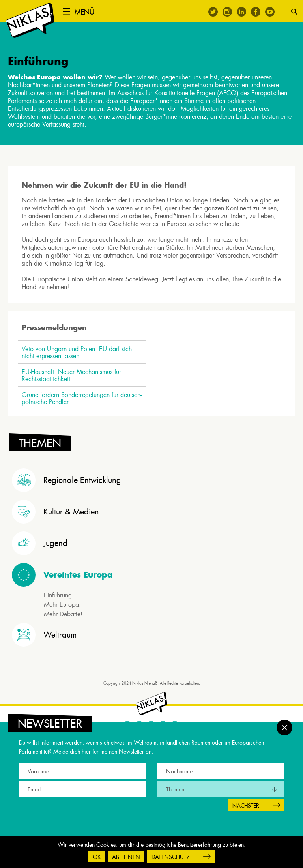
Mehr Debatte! (63, 617)
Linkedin (241, 12)
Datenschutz (171, 857)
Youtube (270, 12)
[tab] (153, 483)
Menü (88, 12)
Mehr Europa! (62, 607)
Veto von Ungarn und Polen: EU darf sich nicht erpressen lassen (79, 355)
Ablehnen (126, 857)
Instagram (227, 12)
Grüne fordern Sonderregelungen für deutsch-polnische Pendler (84, 401)
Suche (294, 12)
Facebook (256, 12)
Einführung (58, 598)
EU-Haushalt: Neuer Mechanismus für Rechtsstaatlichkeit (73, 378)
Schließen (284, 723)
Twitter (213, 12)
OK (97, 857)
